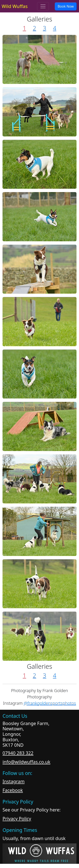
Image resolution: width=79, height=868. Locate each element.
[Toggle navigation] (43, 6)
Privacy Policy (17, 819)
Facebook (13, 790)
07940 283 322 (18, 753)
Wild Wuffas (15, 6)
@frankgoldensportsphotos (50, 703)
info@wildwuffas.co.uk (26, 762)
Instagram (14, 781)
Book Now (66, 6)
